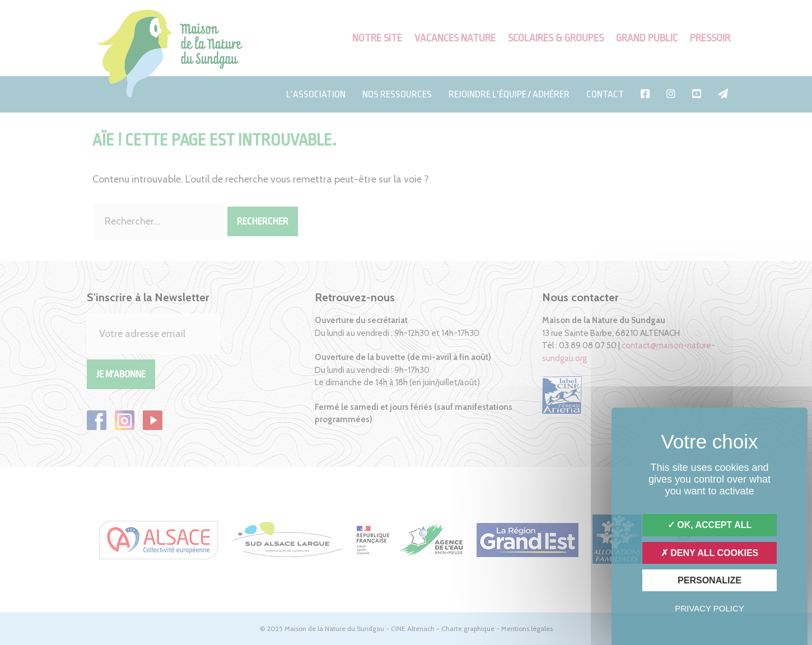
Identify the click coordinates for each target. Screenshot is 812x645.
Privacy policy (710, 608)
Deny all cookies (710, 553)
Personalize (710, 580)
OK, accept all (710, 525)
